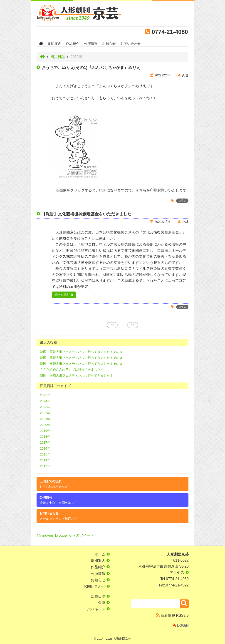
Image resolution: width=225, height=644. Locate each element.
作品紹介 (73, 44)
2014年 (45, 460)
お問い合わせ (131, 44)
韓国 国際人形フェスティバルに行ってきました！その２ (81, 364)
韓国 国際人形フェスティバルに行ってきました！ (77, 375)
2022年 (45, 413)
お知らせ (109, 44)
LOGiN (181, 625)
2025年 (45, 395)
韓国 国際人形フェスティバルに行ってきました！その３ (81, 358)
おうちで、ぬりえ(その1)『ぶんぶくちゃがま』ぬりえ (91, 68)
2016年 (45, 448)
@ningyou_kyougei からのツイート (65, 535)
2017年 (45, 443)
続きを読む (62, 295)
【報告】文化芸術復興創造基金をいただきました (87, 214)
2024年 (45, 401)
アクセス (179, 572)
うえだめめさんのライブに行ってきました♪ (71, 370)
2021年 (45, 419)
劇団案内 (54, 44)
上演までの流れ (54, 484)
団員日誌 (58, 57)
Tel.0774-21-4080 (174, 579)
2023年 (45, 407)
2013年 (45, 466)
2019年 (45, 431)
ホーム (102, 554)
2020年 (45, 425)
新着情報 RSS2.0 (172, 615)
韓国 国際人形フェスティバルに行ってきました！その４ (81, 352)
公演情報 (91, 44)
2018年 (45, 437)
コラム (182, 201)
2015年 (45, 454)
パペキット (98, 609)
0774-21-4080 (170, 32)
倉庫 (104, 603)
